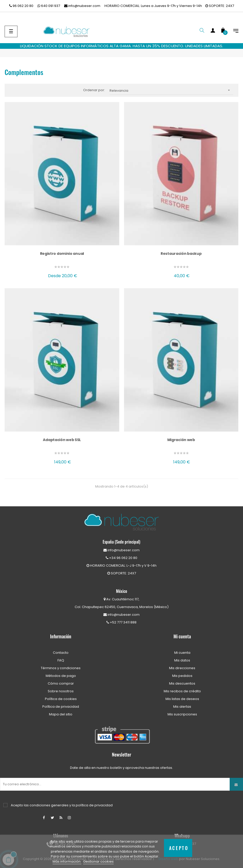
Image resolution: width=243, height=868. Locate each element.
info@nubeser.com (82, 6)
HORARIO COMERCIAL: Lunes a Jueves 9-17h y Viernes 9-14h (153, 6)
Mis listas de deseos (182, 699)
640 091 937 (49, 6)
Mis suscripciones (182, 714)
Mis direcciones (182, 668)
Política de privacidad (61, 707)
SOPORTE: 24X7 (220, 6)
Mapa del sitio (61, 714)
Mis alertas (182, 707)
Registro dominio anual (62, 254)
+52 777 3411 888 (122, 622)
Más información (67, 861)
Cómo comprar (61, 683)
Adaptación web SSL (62, 440)
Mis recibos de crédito (182, 691)
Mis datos (182, 660)
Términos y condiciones (61, 668)
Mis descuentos (182, 683)
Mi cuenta (182, 653)
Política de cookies (61, 699)
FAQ (61, 660)
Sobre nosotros (61, 691)
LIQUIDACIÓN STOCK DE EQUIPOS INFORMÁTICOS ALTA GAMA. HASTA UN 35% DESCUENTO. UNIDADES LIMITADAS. (122, 46)
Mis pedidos (182, 676)
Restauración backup (181, 254)
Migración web (181, 440)
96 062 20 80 (21, 6)
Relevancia (171, 90)
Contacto (61, 653)
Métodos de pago (61, 676)
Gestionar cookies (98, 861)
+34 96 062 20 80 (122, 558)
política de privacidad (94, 805)
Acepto (179, 848)
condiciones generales (49, 805)
